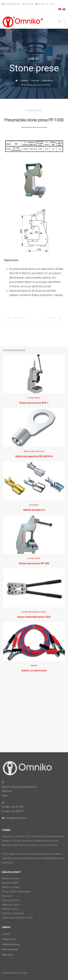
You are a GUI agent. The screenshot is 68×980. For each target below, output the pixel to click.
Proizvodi (35, 81)
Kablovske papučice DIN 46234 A (34, 456)
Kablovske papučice (34, 451)
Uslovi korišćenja (10, 949)
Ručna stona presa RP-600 (34, 563)
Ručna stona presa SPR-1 (34, 403)
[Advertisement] (34, 715)
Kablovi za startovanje (34, 671)
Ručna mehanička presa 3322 (34, 617)
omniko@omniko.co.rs (12, 4)
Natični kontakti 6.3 (34, 510)
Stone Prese (34, 111)
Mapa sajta (7, 955)
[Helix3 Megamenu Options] (60, 22)
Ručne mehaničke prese (34, 612)
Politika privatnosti (11, 944)
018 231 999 (29, 4)
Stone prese (47, 81)
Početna (24, 81)
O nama (6, 934)
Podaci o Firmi (9, 939)
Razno (34, 666)
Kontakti (34, 505)
